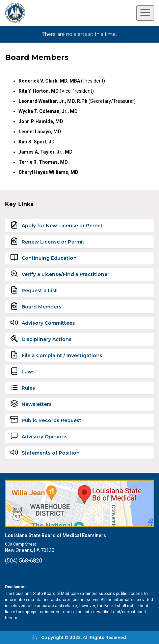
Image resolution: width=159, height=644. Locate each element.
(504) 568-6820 (24, 561)
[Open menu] (145, 13)
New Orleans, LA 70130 (30, 550)
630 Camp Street (21, 544)
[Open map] (79, 503)
